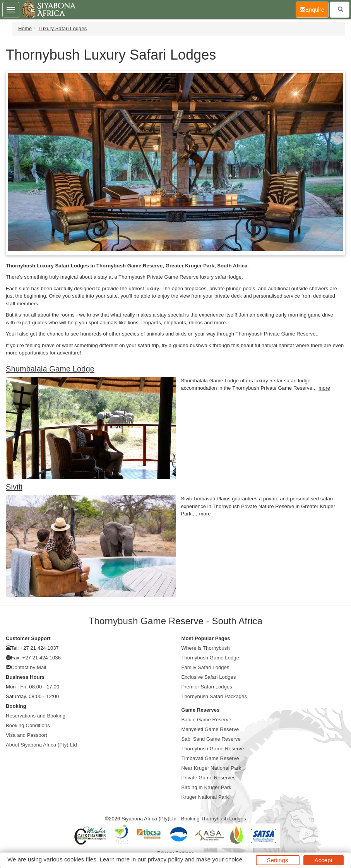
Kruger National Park (205, 797)
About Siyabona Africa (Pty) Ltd (41, 745)
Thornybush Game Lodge (211, 658)
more (324, 388)
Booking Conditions (28, 725)
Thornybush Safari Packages (214, 696)
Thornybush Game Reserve (213, 749)
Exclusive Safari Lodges (209, 677)
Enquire (314, 9)
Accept (324, 860)
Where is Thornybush (206, 648)
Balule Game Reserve (206, 720)
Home (25, 28)
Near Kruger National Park (211, 768)
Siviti (14, 487)
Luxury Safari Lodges (63, 28)
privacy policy (165, 859)
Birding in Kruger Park (206, 787)
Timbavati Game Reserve (210, 758)
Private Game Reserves (209, 778)
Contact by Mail (28, 667)
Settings (278, 860)
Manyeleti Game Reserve (210, 729)
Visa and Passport (27, 735)
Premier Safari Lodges (207, 687)
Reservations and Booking (36, 716)
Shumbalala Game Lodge (50, 369)
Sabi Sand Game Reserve (211, 739)
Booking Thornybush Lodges (214, 819)
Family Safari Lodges (205, 667)
